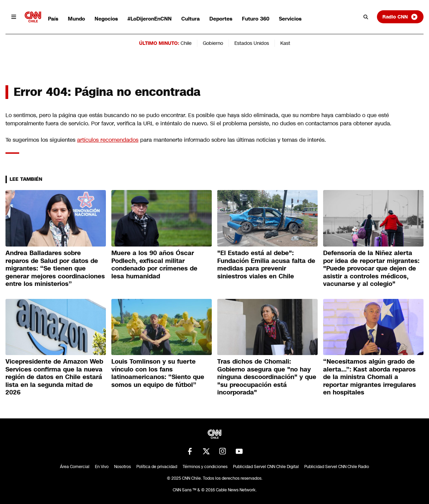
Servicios (290, 19)
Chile (186, 43)
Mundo (76, 19)
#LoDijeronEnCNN (150, 19)
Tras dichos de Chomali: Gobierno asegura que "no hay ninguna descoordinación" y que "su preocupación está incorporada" (267, 377)
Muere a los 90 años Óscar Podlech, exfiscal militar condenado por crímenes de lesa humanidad (154, 265)
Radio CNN (400, 17)
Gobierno (213, 43)
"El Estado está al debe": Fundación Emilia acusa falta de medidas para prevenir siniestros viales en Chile (266, 265)
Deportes (221, 19)
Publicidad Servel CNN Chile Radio (337, 467)
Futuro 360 (256, 19)
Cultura (191, 19)
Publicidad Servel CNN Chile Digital (266, 467)
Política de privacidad (157, 467)
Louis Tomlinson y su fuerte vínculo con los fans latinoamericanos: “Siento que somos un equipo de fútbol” (158, 373)
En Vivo (102, 467)
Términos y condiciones (205, 467)
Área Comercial (75, 467)
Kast (285, 43)
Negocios (106, 19)
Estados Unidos (252, 43)
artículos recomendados (108, 140)
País (53, 19)
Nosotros (122, 467)
